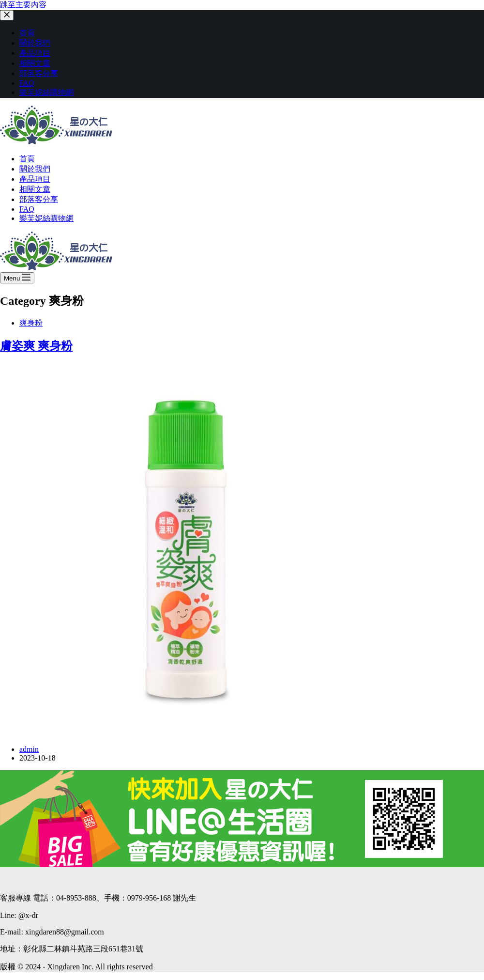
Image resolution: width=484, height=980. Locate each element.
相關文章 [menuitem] (35, 63)
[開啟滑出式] (17, 278)
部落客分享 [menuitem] (39, 73)
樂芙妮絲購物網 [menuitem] (46, 92)
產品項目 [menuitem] (35, 53)
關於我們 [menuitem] (35, 43)
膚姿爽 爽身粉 (36, 346)
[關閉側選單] (7, 15)
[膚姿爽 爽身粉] (186, 733)
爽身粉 (31, 323)
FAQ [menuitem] (27, 83)
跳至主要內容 (23, 5)
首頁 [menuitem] (27, 33)
